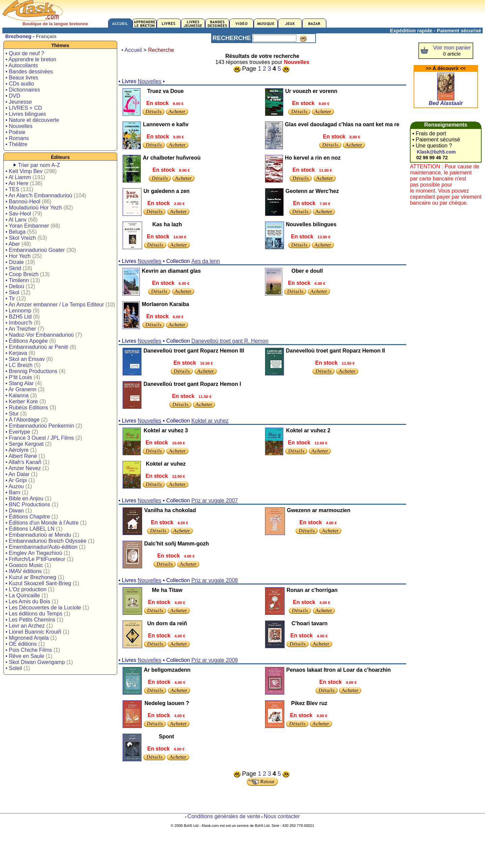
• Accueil (132, 50)
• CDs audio (20, 84)
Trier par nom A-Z (39, 165)
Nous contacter (282, 816)
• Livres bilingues (26, 114)
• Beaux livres (22, 78)
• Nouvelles (19, 126)
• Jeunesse (19, 102)
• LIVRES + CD (24, 108)
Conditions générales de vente (224, 816)
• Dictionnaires (23, 90)
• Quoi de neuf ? (25, 53)
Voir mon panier (452, 48)
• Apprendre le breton (31, 59)
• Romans (17, 138)
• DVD (13, 96)
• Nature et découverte (32, 120)
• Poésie (15, 132)
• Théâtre (16, 144)
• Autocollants (22, 65)
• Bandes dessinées (29, 72)
